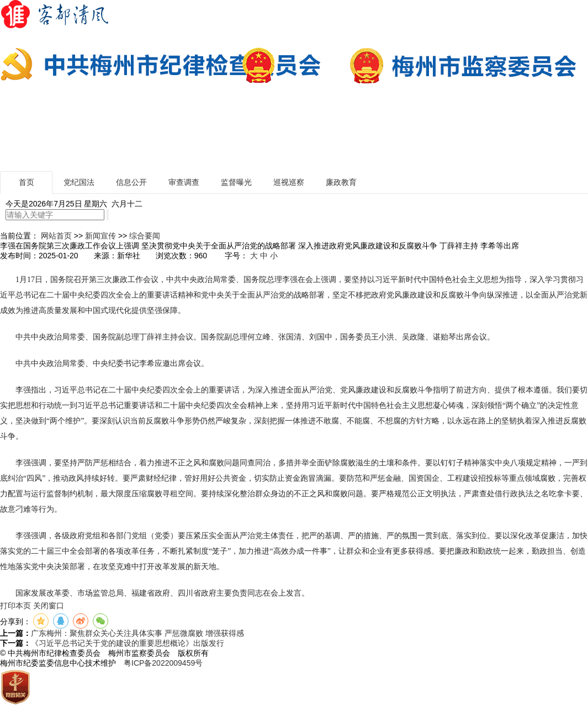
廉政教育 (341, 182)
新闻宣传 (100, 236)
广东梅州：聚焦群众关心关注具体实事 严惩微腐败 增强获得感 (137, 633)
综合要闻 (145, 236)
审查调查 (184, 182)
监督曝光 (236, 182)
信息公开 (131, 182)
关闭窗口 (49, 606)
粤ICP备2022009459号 (163, 663)
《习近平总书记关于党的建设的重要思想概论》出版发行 (128, 643)
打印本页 (15, 606)
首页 (27, 182)
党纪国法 (79, 182)
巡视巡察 (289, 182)
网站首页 (56, 236)
